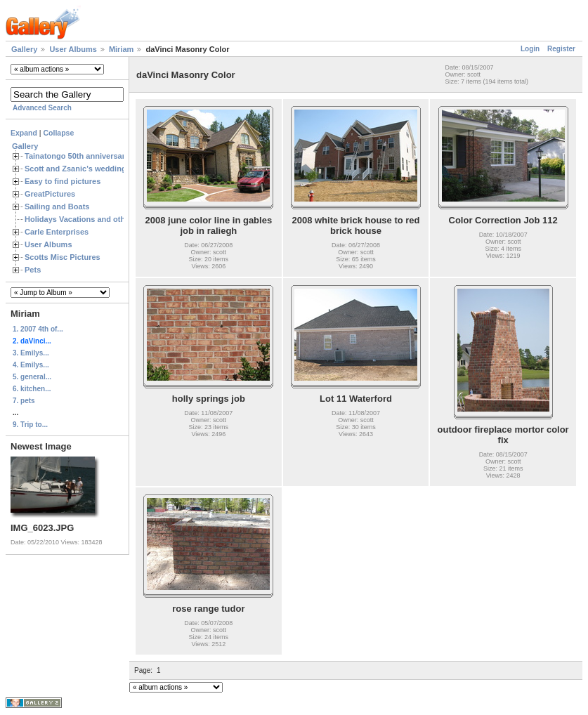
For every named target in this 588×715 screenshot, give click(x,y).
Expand (24, 133)
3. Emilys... (31, 353)
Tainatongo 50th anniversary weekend (94, 156)
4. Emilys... (31, 365)
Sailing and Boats (57, 206)
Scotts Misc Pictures (63, 257)
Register (561, 49)
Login (530, 49)
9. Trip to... (30, 425)
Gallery (24, 49)
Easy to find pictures (63, 181)
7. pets (24, 401)
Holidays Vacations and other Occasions (99, 219)
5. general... (32, 377)
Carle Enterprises (57, 232)
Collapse (59, 133)
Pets (33, 270)
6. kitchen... (32, 389)
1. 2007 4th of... (38, 329)
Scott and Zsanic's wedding (76, 169)
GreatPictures (50, 194)
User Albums (73, 49)
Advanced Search (42, 108)
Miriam (121, 49)
